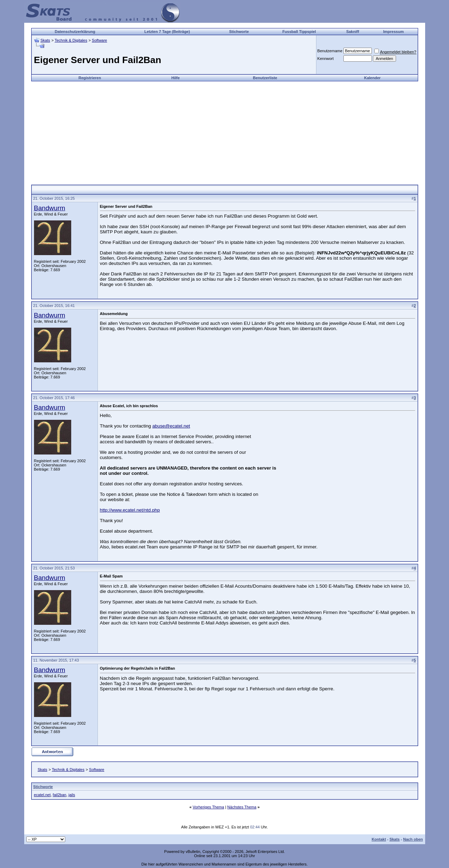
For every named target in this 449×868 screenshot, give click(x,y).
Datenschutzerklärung (75, 32)
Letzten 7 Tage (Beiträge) (167, 32)
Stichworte (239, 32)
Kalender (372, 78)
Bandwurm (50, 208)
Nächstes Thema (242, 807)
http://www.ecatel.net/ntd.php (130, 510)
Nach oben (413, 839)
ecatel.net (42, 795)
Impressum (393, 32)
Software (99, 40)
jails (72, 795)
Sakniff (353, 32)
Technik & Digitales (71, 40)
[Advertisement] (224, 130)
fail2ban (59, 795)
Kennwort (326, 59)
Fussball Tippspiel (299, 32)
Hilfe (175, 78)
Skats (45, 40)
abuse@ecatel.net (171, 426)
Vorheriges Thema (208, 807)
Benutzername (330, 51)
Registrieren (90, 78)
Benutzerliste (265, 78)
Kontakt (379, 839)
